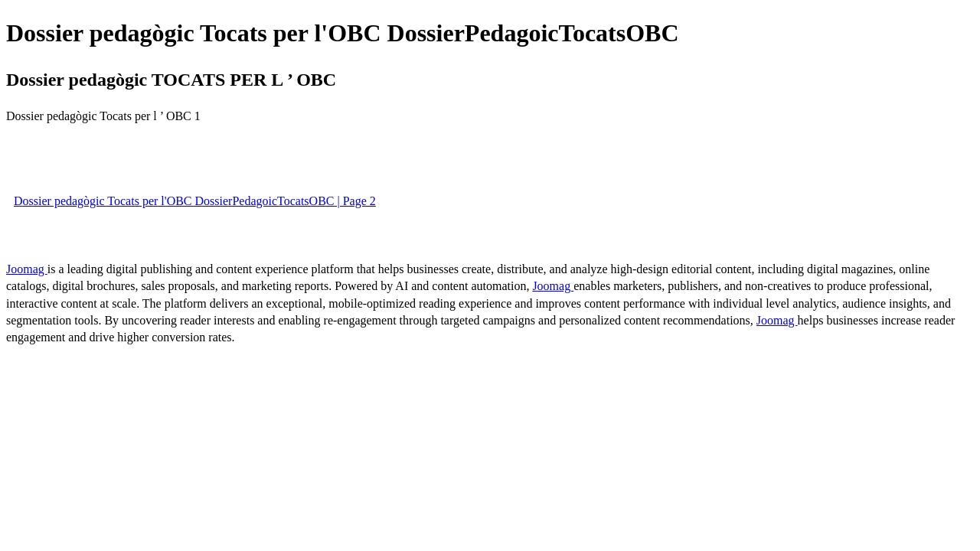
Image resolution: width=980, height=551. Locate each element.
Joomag (27, 269)
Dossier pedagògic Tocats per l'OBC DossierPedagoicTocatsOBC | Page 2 (195, 201)
